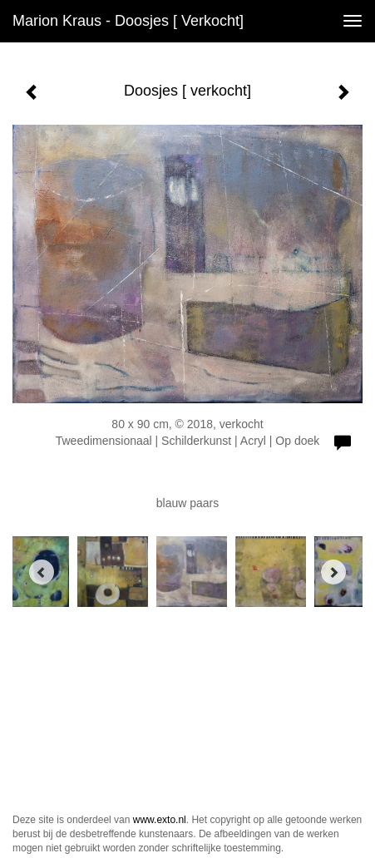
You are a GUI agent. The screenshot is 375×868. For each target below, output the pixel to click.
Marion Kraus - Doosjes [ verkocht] (128, 21)
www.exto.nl (160, 820)
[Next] (333, 572)
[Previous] (42, 572)
